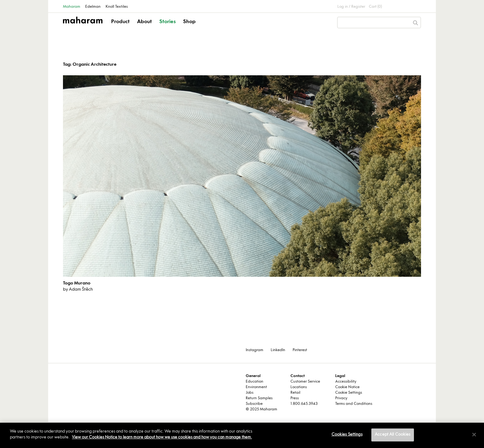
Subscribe (254, 404)
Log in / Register (351, 7)
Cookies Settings (347, 435)
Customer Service (305, 382)
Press (295, 398)
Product (120, 22)
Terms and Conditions (354, 404)
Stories (167, 22)
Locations (299, 387)
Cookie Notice (347, 387)
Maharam (72, 7)
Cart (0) (375, 7)
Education (255, 382)
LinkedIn (278, 350)
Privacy (341, 398)
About (144, 22)
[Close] (474, 434)
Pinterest (300, 350)
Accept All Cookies (392, 435)
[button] (121, 27)
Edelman (93, 7)
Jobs (250, 393)
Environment (256, 387)
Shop (189, 22)
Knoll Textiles (117, 7)
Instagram (255, 350)
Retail (295, 393)
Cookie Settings (349, 393)
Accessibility (346, 382)
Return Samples (259, 398)
